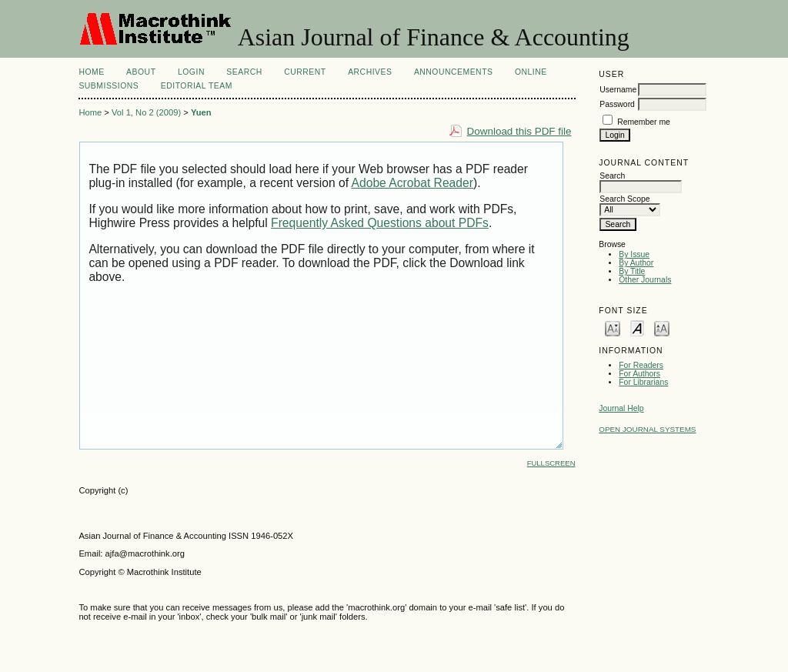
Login (191, 72)
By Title (632, 271)
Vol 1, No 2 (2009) (146, 112)
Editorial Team (197, 86)
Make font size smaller (613, 328)
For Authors (639, 374)
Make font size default (637, 328)
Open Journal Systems (647, 429)
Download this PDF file (519, 131)
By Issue (634, 254)
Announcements (454, 72)
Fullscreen (551, 463)
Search (244, 72)
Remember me (644, 122)
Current (305, 72)
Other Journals (645, 280)
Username (618, 90)
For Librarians (643, 382)
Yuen (201, 112)
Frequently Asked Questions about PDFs (380, 223)
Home (91, 72)
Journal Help (621, 408)
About (141, 72)
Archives (370, 72)
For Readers (641, 365)
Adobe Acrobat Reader (412, 183)
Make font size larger (662, 328)
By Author (636, 263)
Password (617, 104)
